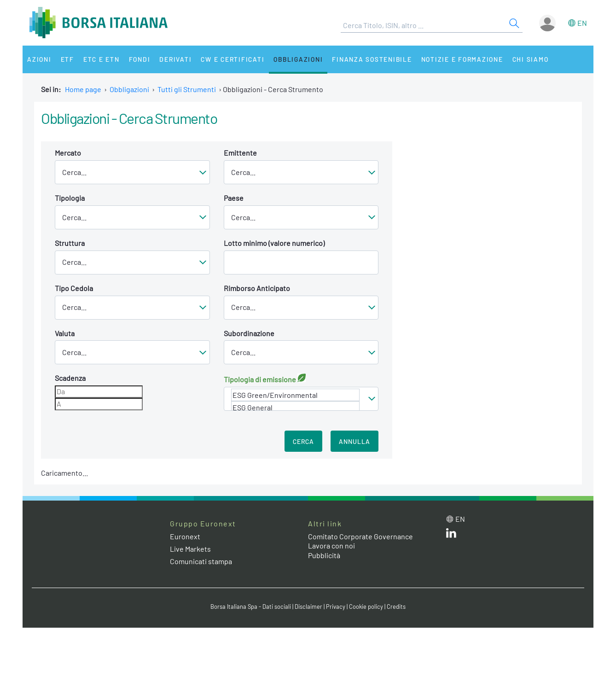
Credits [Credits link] (396, 607)
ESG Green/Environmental (296, 395)
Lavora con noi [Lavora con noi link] (331, 545)
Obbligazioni (298, 59)
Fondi (140, 59)
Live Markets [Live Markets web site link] (190, 549)
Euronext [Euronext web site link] (185, 536)
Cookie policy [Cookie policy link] (366, 607)
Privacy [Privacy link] (336, 607)
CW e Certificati (232, 59)
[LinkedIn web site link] (451, 535)
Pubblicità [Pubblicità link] (324, 555)
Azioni (39, 59)
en (582, 23)
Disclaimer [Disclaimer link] (308, 607)
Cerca (303, 441)
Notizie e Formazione (462, 59)
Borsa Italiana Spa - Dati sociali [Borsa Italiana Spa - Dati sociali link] (251, 607)
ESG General (296, 407)
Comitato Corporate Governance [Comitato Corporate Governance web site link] (360, 536)
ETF (67, 59)
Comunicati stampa (201, 561)
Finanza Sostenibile (372, 59)
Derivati (175, 59)
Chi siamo (531, 59)
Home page (83, 89)
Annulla (354, 441)
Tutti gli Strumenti (187, 89)
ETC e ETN (102, 59)
